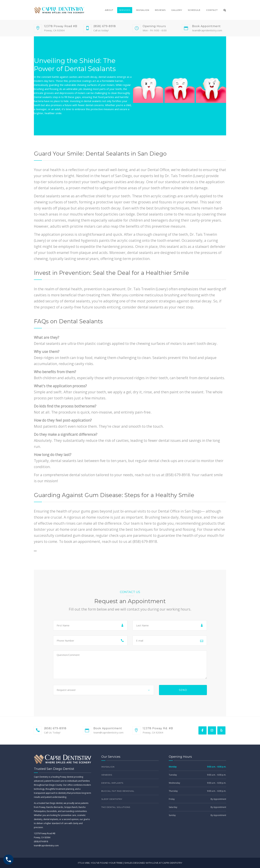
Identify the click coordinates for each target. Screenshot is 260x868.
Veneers (107, 775)
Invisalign (143, 10)
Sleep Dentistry (112, 799)
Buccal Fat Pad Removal (118, 791)
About (109, 10)
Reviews (160, 10)
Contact (212, 10)
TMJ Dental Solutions (116, 807)
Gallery (177, 10)
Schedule (194, 10)
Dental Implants (112, 783)
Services (125, 10)
